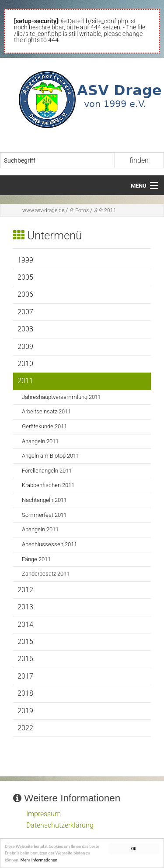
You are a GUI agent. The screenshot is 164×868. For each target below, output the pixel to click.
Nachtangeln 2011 (44, 500)
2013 (25, 607)
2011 (105, 210)
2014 (25, 624)
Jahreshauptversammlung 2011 (61, 397)
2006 (25, 294)
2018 (25, 693)
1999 (25, 260)
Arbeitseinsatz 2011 (46, 411)
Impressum (44, 814)
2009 (25, 347)
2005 (25, 277)
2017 (25, 676)
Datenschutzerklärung (60, 825)
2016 (25, 659)
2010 (25, 364)
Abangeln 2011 (40, 529)
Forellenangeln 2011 (47, 471)
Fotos (79, 210)
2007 (25, 312)
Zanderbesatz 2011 (46, 574)
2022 (25, 728)
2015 (25, 642)
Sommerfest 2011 (44, 515)
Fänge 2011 (36, 559)
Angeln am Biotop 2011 (51, 456)
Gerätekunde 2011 (44, 426)
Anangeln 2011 (40, 441)
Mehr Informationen (39, 861)
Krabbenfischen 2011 (48, 485)
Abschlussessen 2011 (49, 544)
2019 (25, 711)
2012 (25, 590)
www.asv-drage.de (43, 210)
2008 (25, 329)
